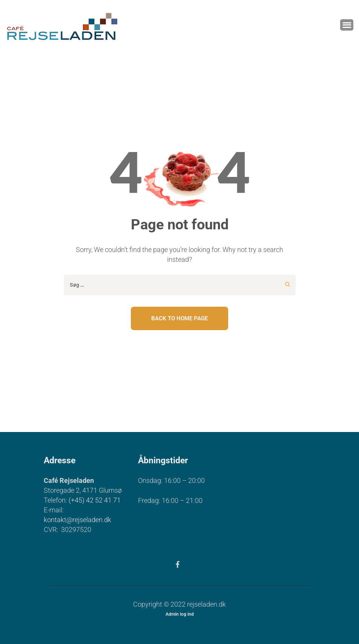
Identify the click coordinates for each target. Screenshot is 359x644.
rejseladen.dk (206, 604)
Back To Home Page (179, 318)
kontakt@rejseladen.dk (77, 520)
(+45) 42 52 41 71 (95, 500)
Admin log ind (180, 614)
